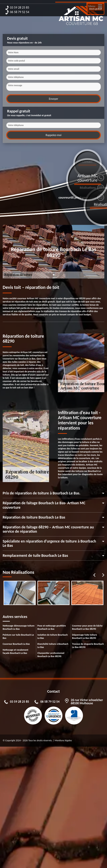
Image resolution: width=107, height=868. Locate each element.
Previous (94, 575)
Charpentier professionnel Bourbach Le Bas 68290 (51, 655)
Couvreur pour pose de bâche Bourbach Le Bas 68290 (87, 627)
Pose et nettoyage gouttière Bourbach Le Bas (52, 627)
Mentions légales (63, 740)
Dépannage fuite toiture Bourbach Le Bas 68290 (84, 636)
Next (103, 575)
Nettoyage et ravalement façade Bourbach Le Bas (16, 651)
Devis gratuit (96, 9)
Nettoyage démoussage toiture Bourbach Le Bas (19, 627)
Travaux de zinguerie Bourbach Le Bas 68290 (88, 646)
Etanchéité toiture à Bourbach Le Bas (53, 646)
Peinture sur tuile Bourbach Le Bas (18, 636)
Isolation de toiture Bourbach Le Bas (53, 636)
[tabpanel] (20, 593)
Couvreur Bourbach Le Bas (16, 644)
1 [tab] (53, 277)
